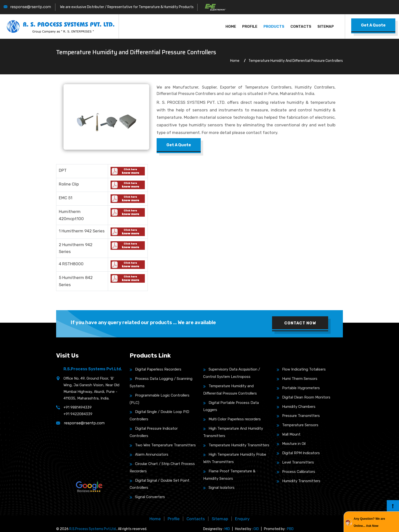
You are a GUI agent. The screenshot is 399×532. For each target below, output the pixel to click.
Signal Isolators (219, 488)
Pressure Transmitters (298, 416)
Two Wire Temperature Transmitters (163, 445)
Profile (250, 27)
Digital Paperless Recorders (156, 369)
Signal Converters (147, 497)
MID (227, 529)
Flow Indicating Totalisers (301, 369)
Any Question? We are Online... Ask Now (369, 522)
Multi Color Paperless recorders (232, 419)
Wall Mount (289, 434)
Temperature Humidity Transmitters (236, 445)
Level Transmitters (295, 462)
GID (256, 529)
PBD (290, 529)
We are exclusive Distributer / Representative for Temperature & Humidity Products (127, 7)
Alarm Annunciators (149, 454)
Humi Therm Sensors (297, 379)
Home (231, 27)
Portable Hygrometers (298, 388)
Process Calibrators (296, 472)
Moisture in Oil (291, 444)
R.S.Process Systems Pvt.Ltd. (93, 529)
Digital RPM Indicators (298, 453)
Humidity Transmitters (299, 481)
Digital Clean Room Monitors (304, 397)
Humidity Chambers (296, 407)
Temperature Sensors (298, 425)
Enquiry (242, 519)
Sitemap (326, 27)
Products (274, 27)
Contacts (301, 27)
